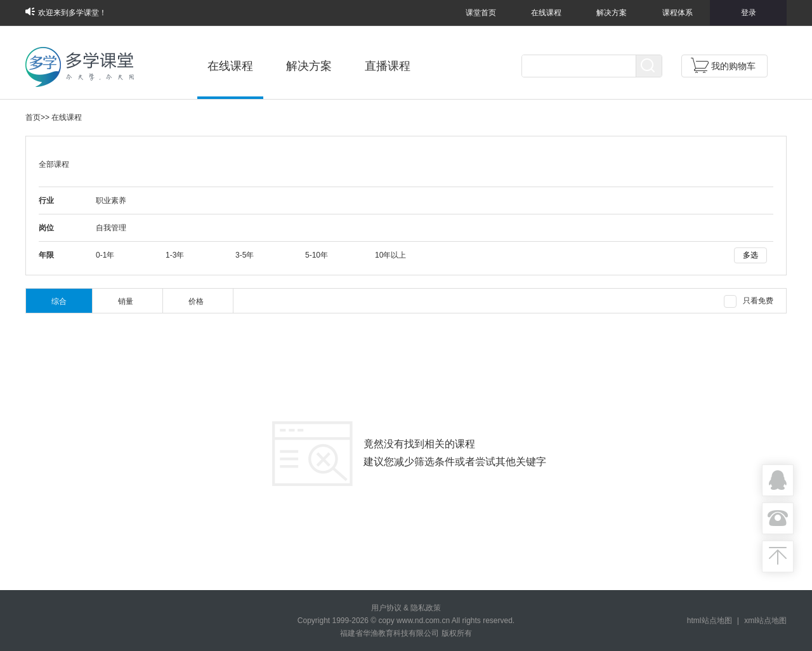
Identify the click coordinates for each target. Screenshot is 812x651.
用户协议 (386, 608)
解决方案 (612, 13)
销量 (126, 301)
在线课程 (546, 13)
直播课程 (388, 66)
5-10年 (317, 255)
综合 (59, 301)
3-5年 (245, 255)
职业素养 (111, 201)
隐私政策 (426, 608)
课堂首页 (481, 13)
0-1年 (105, 255)
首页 (33, 117)
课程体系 (678, 13)
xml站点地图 (765, 621)
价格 (196, 301)
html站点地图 (710, 621)
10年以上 (390, 255)
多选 (750, 255)
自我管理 (111, 228)
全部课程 (54, 164)
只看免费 (749, 301)
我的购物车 (723, 65)
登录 (749, 13)
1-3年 (175, 255)
